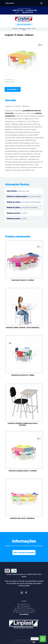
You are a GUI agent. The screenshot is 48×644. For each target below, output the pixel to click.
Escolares (28, 29)
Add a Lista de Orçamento (24, 553)
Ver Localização (24, 614)
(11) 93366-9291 (24, 606)
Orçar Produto (13, 89)
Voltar (24, 30)
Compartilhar (9, 82)
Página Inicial (22, 29)
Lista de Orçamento (24, 24)
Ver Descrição (9, 80)
